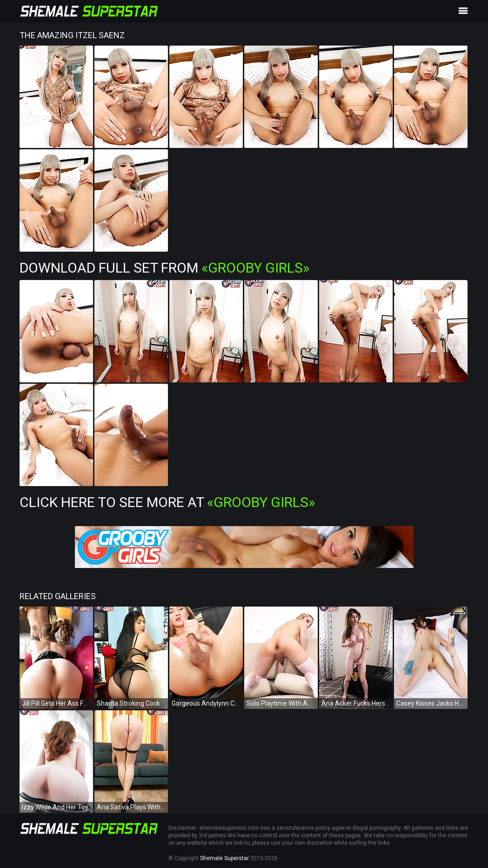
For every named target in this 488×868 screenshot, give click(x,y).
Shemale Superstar (224, 858)
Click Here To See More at (167, 502)
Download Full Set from (164, 268)
